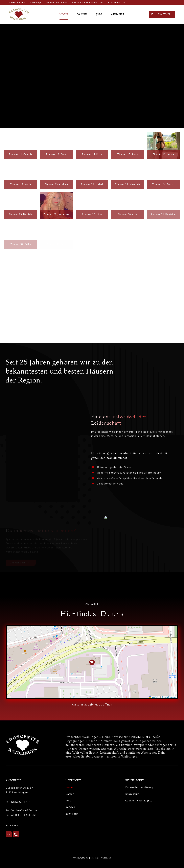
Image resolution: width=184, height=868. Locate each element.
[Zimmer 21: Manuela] (128, 175)
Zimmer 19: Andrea (56, 184)
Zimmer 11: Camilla (21, 154)
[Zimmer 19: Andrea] (56, 175)
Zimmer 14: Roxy (92, 154)
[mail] (9, 836)
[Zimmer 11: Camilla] (21, 146)
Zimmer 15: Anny (128, 154)
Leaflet (154, 699)
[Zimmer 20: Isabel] (92, 175)
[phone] (16, 836)
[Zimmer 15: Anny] (128, 146)
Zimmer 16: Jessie (163, 154)
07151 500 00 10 (118, 2)
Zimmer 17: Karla (21, 184)
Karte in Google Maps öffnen (92, 706)
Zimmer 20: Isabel (92, 184)
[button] (92, 664)
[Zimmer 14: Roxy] (92, 146)
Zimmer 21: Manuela (128, 184)
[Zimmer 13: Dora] (56, 146)
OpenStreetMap (169, 699)
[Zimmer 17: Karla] (21, 175)
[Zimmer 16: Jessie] (163, 146)
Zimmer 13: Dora (56, 154)
